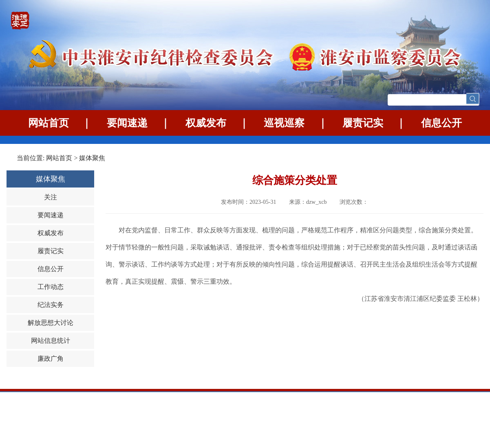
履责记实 (363, 123)
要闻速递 (127, 123)
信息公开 (441, 123)
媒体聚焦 (92, 158)
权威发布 (206, 123)
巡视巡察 (284, 123)
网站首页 (49, 123)
